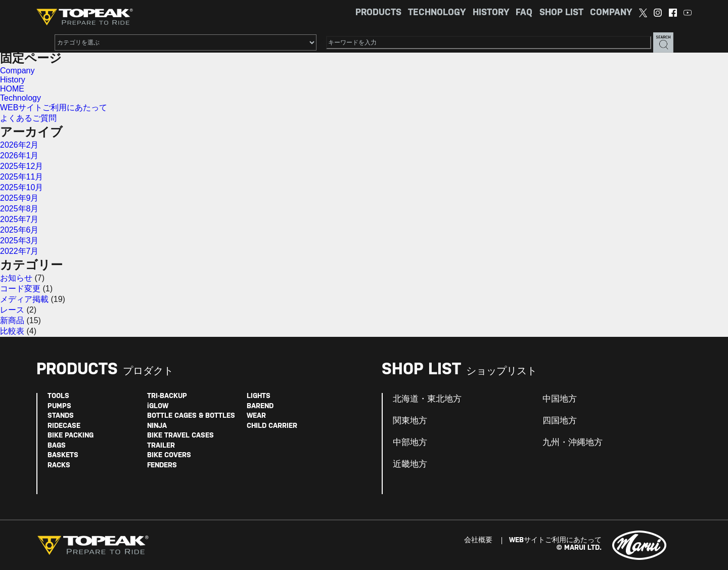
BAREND (260, 406)
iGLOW (158, 406)
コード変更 (20, 289)
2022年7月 (19, 251)
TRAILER (161, 446)
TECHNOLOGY (437, 13)
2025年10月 (21, 187)
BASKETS (63, 455)
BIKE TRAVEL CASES (180, 436)
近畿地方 (410, 464)
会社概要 (478, 540)
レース (12, 310)
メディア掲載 (24, 299)
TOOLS (58, 396)
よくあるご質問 (28, 118)
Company (17, 71)
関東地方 (410, 421)
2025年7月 (19, 219)
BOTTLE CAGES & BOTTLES (191, 416)
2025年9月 (19, 198)
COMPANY (611, 13)
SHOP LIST (561, 13)
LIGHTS (259, 396)
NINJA (157, 426)
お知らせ (16, 278)
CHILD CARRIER (272, 426)
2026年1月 (19, 156)
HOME (12, 89)
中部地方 (410, 443)
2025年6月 (19, 230)
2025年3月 (19, 240)
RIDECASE (64, 426)
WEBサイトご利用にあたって (54, 107)
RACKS (59, 466)
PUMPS (59, 406)
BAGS (57, 446)
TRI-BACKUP (167, 396)
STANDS (61, 416)
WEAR (256, 416)
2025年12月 (21, 166)
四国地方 (560, 421)
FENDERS (162, 466)
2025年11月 (21, 177)
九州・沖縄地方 (573, 443)
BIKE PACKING (71, 436)
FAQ (524, 13)
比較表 (12, 331)
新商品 (12, 320)
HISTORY (491, 13)
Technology (20, 98)
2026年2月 (19, 145)
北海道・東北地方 (427, 399)
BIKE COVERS (169, 455)
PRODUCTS (378, 13)
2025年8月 (19, 209)
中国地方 (560, 399)
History (13, 80)
